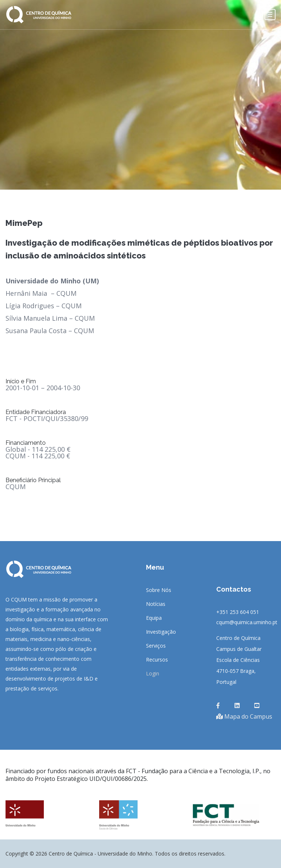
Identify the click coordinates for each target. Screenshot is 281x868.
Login (153, 674)
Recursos (157, 660)
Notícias (156, 604)
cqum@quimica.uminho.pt (247, 622)
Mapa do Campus (244, 716)
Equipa (154, 618)
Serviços (156, 646)
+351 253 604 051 (238, 612)
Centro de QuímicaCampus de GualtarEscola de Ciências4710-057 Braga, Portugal (239, 660)
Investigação (161, 632)
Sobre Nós (159, 590)
